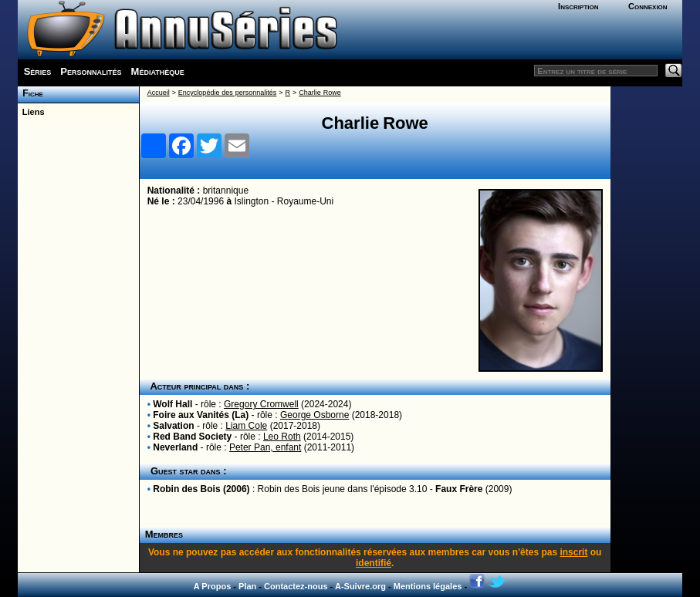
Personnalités (91, 71)
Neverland (175, 447)
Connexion (648, 6)
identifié (374, 563)
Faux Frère (459, 489)
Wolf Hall (172, 404)
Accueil (159, 93)
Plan (247, 586)
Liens (31, 112)
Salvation (173, 426)
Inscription (578, 6)
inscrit (573, 552)
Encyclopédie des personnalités (227, 93)
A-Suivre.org (360, 586)
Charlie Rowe (320, 93)
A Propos (213, 586)
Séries (38, 71)
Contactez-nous (296, 586)
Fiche (30, 93)
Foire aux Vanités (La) (201, 415)
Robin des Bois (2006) (201, 489)
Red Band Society (192, 437)
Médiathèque (158, 71)
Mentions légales (428, 586)
